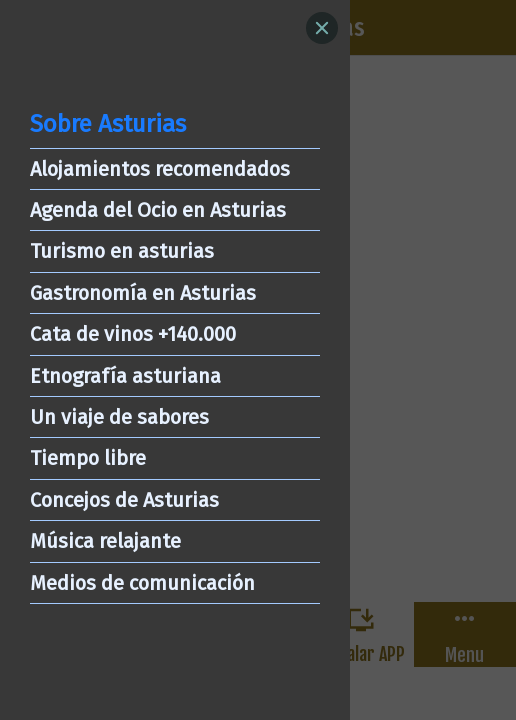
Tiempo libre (88, 458)
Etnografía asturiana (125, 376)
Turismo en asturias (122, 251)
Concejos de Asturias (124, 500)
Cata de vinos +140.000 (133, 334)
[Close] (322, 28)
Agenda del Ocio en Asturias (158, 210)
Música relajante (105, 541)
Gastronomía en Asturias (143, 293)
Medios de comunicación (142, 583)
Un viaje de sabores (119, 417)
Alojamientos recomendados (160, 169)
